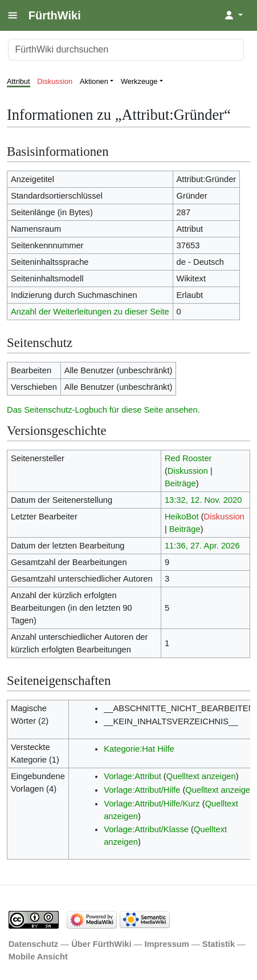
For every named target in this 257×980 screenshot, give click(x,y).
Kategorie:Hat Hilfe (139, 749)
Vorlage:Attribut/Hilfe (142, 790)
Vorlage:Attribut (132, 776)
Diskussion (55, 81)
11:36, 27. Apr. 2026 (202, 546)
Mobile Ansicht (38, 957)
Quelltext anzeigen (201, 776)
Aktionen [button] (94, 81)
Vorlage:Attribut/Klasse (146, 829)
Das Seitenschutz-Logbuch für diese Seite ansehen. (103, 410)
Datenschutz (34, 944)
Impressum (167, 944)
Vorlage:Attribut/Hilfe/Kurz (152, 804)
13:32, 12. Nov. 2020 (203, 500)
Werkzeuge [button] (139, 81)
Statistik (219, 944)
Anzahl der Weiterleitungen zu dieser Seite (90, 312)
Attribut (19, 81)
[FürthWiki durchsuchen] (126, 50)
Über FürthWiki (101, 944)
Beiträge (180, 483)
